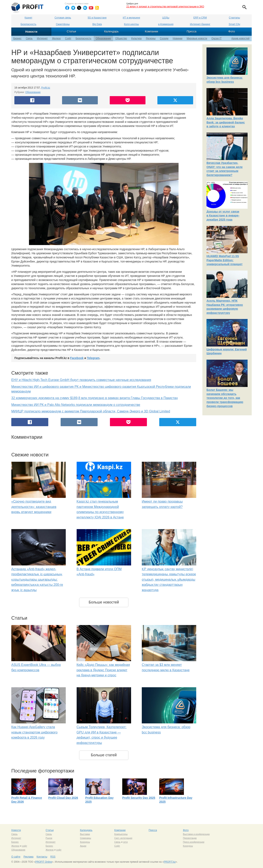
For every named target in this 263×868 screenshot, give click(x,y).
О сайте (16, 857)
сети (125, 842)
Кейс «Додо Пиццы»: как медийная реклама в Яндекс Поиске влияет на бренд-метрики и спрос (103, 670)
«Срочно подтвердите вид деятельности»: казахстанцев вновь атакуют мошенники (34, 507)
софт (24, 846)
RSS (53, 857)
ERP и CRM (200, 18)
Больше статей (104, 755)
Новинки (178, 38)
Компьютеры (121, 834)
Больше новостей (104, 602)
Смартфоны (63, 24)
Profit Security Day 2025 (139, 798)
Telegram (93, 358)
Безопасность (28, 24)
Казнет (28, 18)
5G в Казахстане (97, 18)
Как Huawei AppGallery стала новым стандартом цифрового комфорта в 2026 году (34, 732)
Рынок (49, 838)
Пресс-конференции (194, 842)
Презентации (190, 838)
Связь (29, 38)
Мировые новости (197, 38)
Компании (151, 31)
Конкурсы (85, 842)
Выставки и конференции (196, 834)
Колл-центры (131, 24)
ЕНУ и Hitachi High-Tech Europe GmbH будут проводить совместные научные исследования (81, 380)
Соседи (164, 38)
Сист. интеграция (123, 838)
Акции (83, 846)
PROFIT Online (44, 862)
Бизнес (17, 38)
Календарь (111, 31)
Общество (121, 38)
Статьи (71, 31)
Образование (103, 38)
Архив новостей (240, 38)
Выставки (85, 834)
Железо (56, 38)
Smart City (234, 24)
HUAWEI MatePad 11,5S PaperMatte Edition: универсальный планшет (224, 260)
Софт (68, 38)
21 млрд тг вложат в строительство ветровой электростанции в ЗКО (165, 7)
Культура (136, 38)
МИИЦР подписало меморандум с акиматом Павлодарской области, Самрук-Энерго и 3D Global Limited (91, 411)
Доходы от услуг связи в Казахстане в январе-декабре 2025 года (223, 216)
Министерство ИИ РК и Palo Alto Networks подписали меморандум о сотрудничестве (76, 405)
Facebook (77, 358)
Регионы (151, 38)
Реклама (28, 857)
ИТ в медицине (131, 18)
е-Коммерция (166, 24)
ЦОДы (166, 18)
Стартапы (234, 18)
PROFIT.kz (170, 862)
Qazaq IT (216, 38)
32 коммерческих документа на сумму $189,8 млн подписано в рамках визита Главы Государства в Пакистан (95, 398)
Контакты (42, 857)
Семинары (85, 838)
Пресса (191, 31)
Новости (31, 32)
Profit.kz (46, 88)
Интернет (42, 38)
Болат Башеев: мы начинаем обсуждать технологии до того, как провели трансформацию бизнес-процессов (225, 398)
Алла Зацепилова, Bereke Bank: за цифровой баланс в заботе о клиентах (226, 122)
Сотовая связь (63, 18)
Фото (232, 31)
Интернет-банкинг (200, 24)
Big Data (97, 24)
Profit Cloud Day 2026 (63, 798)
